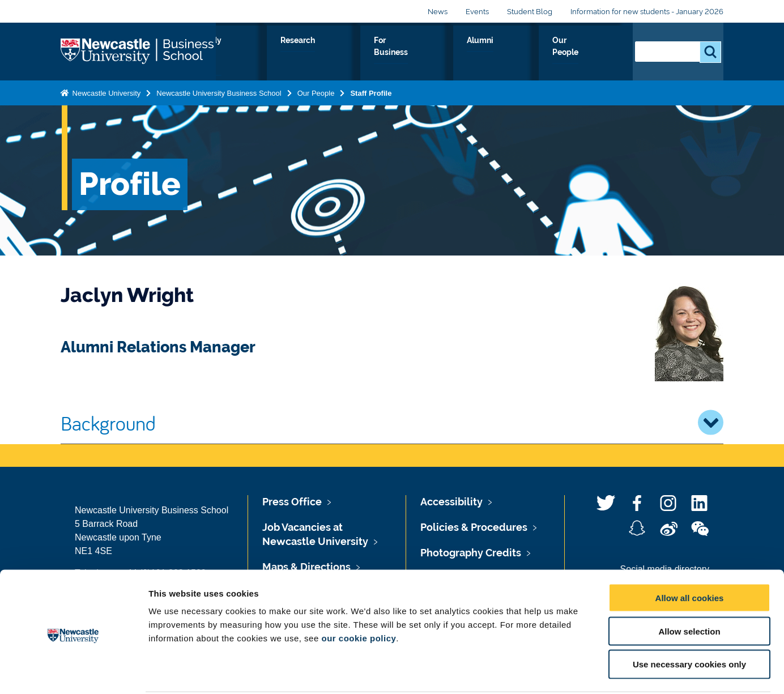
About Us (268, 53)
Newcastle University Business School (219, 91)
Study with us (336, 53)
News (438, 12)
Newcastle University (105, 91)
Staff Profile (371, 91)
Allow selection (689, 588)
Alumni (532, 53)
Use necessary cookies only (689, 622)
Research (404, 53)
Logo (138, 51)
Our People (590, 53)
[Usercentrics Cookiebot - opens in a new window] (73, 672)
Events (477, 12)
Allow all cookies (690, 555)
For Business (470, 53)
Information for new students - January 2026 (647, 12)
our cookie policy (359, 595)
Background (392, 423)
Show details (595, 672)
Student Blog (530, 12)
